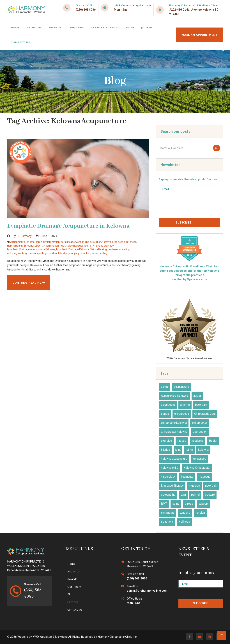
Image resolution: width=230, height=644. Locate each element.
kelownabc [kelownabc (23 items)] (199, 459)
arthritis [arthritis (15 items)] (185, 405)
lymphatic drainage (103, 246)
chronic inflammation (48, 242)
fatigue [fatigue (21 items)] (182, 441)
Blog (130, 27)
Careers (73, 602)
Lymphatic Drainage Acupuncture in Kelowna (68, 226)
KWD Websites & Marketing (50, 637)
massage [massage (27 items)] (205, 477)
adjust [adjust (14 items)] (197, 396)
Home (15, 27)
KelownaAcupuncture (79, 246)
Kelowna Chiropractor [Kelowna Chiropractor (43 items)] (197, 468)
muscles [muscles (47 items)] (194, 486)
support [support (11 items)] (203, 504)
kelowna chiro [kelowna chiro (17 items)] (170, 468)
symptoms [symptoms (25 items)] (168, 513)
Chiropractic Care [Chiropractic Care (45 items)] (205, 414)
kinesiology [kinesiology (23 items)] (168, 477)
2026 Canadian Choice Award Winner (189, 327)
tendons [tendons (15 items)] (185, 513)
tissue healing (99, 253)
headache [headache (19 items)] (198, 441)
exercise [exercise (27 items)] (166, 441)
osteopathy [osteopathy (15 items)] (168, 495)
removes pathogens (39, 253)
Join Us (147, 27)
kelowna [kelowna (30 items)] (203, 450)
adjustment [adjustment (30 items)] (168, 405)
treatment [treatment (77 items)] (167, 522)
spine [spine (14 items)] (176, 504)
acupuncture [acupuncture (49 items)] (181, 387)
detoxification (68, 242)
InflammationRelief (54, 246)
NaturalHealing (98, 249)
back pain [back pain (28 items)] (201, 405)
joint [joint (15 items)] (178, 450)
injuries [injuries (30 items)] (165, 450)
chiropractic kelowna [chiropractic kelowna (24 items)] (174, 423)
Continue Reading (29, 283)
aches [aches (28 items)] (165, 387)
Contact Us (20, 42)
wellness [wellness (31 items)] (184, 522)
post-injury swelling (119, 249)
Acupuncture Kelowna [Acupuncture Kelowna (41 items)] (174, 396)
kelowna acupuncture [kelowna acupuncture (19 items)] (174, 459)
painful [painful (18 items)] (195, 495)
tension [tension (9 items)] (200, 513)
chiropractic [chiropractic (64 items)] (182, 414)
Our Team (76, 27)
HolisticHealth (15, 246)
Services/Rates (105, 27)
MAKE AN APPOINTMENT (200, 35)
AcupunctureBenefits (22, 242)
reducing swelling (17, 253)
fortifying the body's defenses (119, 242)
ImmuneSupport (33, 246)
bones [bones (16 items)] (165, 414)
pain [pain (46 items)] (183, 495)
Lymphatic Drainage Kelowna (73, 249)
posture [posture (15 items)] (210, 495)
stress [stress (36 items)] (189, 504)
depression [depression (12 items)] (200, 432)
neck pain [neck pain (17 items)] (211, 486)
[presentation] (186, 207)
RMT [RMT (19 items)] (164, 504)
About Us (34, 27)
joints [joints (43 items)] (189, 450)
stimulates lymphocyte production (71, 253)
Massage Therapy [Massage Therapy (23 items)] (172, 486)
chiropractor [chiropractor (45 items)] (200, 423)
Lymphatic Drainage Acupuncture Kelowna (31, 249)
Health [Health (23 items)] (213, 441)
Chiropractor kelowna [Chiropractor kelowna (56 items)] (174, 432)
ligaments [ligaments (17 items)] (187, 477)
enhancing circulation (89, 242)
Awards (55, 27)
